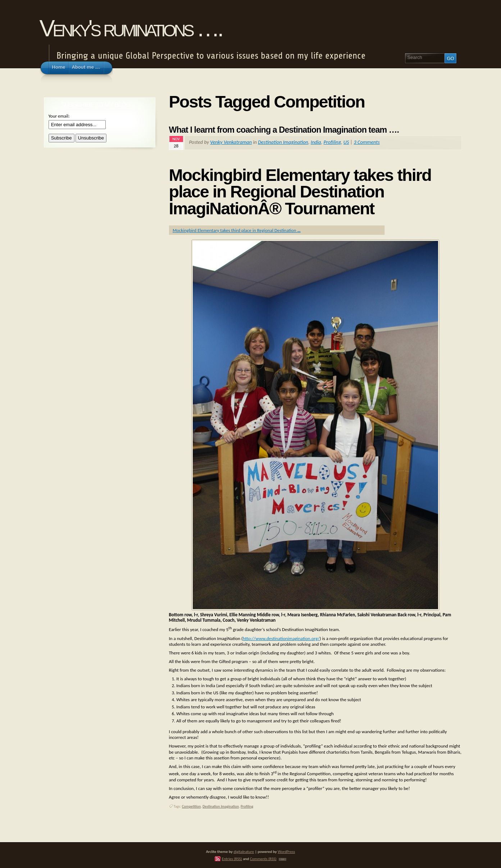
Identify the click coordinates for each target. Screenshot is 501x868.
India (316, 142)
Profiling (332, 142)
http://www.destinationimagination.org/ (281, 638)
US (346, 142)
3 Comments (367, 142)
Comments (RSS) (263, 859)
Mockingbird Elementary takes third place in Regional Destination (237, 230)
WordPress (286, 851)
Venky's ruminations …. (131, 28)
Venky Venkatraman (231, 142)
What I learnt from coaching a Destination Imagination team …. (284, 130)
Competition (191, 806)
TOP (283, 859)
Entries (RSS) (232, 859)
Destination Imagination (283, 142)
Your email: (59, 116)
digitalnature (244, 851)
